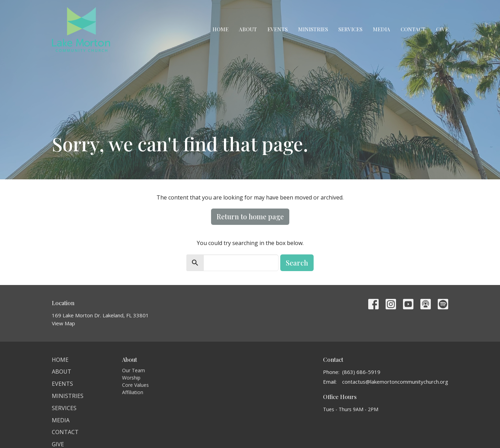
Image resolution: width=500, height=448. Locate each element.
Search (297, 263)
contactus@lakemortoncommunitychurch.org (395, 382)
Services (350, 29)
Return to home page (250, 216)
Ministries (313, 29)
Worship (131, 378)
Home (220, 29)
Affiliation (133, 392)
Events (277, 29)
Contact (413, 29)
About (248, 29)
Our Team (134, 370)
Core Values (135, 385)
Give (442, 29)
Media (381, 29)
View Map (63, 323)
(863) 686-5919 (361, 372)
